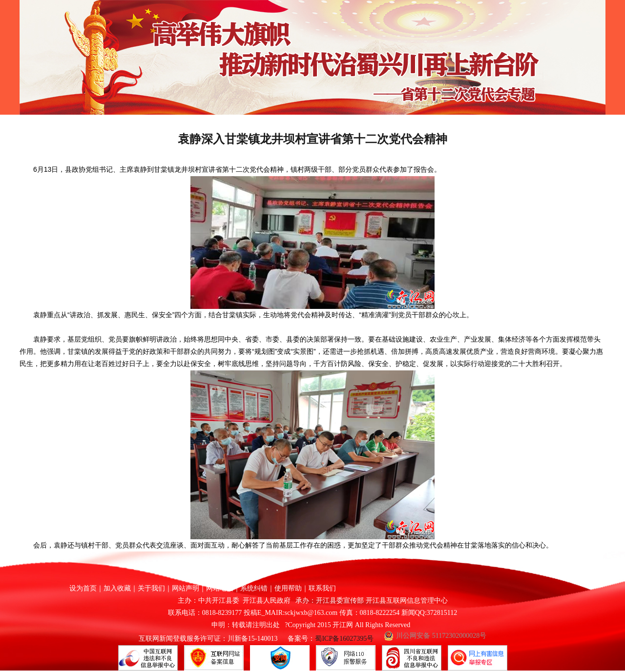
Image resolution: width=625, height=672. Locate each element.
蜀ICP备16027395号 (344, 639)
